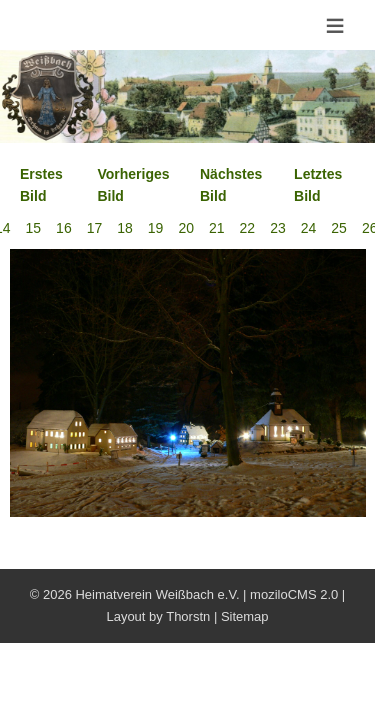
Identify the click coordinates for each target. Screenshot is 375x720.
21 (217, 228)
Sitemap (245, 616)
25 (339, 228)
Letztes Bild (318, 185)
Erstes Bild (41, 185)
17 (95, 228)
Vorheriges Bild (133, 185)
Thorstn (188, 616)
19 (156, 228)
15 (34, 228)
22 (248, 228)
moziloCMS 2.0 (294, 594)
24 (309, 228)
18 (125, 228)
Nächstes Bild (231, 185)
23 (278, 228)
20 (186, 228)
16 (64, 228)
